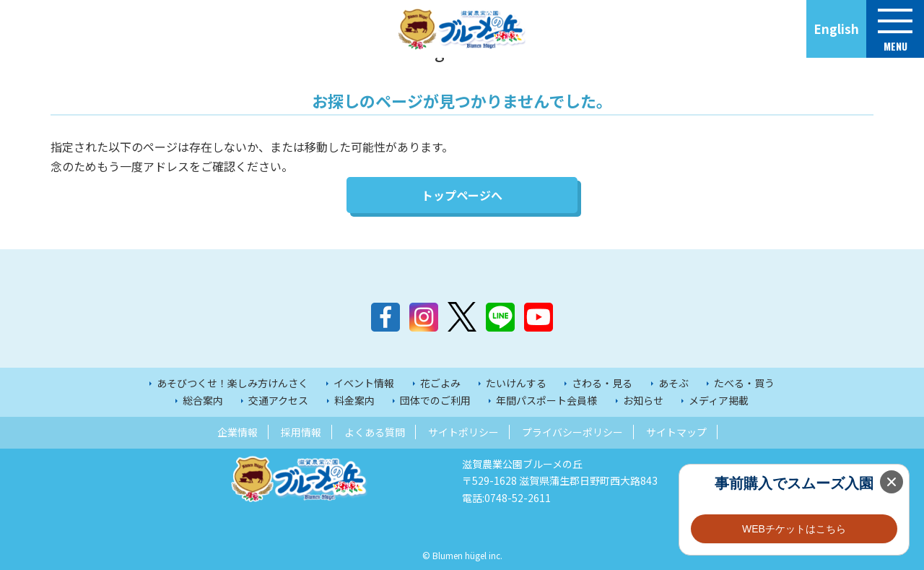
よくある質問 (375, 432)
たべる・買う (744, 383)
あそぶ (674, 383)
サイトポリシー (463, 432)
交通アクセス (278, 400)
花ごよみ (440, 383)
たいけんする (516, 383)
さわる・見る (602, 383)
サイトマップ (676, 432)
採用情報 (301, 432)
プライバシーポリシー (572, 432)
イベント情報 (364, 383)
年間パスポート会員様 (546, 400)
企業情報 (237, 432)
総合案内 (203, 400)
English (836, 29)
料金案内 (354, 400)
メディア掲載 (719, 400)
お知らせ (643, 400)
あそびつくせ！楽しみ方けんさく (232, 383)
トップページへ (462, 195)
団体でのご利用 (435, 400)
